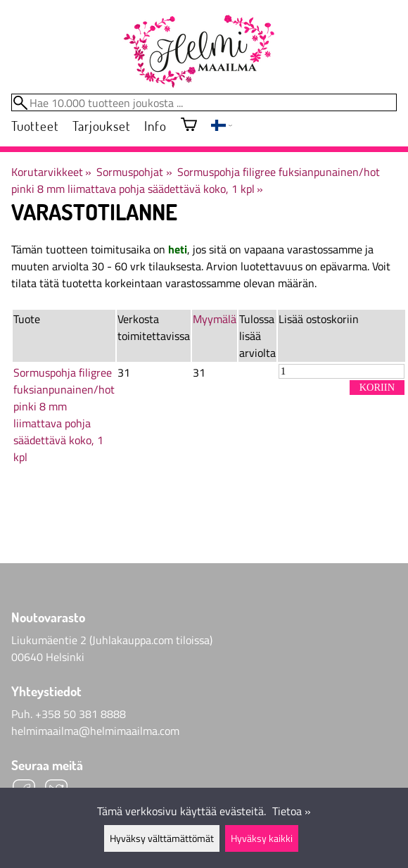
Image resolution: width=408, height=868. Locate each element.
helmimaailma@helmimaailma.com (95, 731)
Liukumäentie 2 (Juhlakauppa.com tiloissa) (112, 640)
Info (155, 126)
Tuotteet (35, 126)
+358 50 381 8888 (81, 714)
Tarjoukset (101, 126)
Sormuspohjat (134, 172)
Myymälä (215, 319)
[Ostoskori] (189, 126)
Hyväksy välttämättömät (162, 838)
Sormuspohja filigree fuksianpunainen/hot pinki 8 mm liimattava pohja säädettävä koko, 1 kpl (196, 180)
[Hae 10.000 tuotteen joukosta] (204, 102)
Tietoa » (292, 811)
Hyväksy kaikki (262, 838)
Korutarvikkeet (51, 172)
